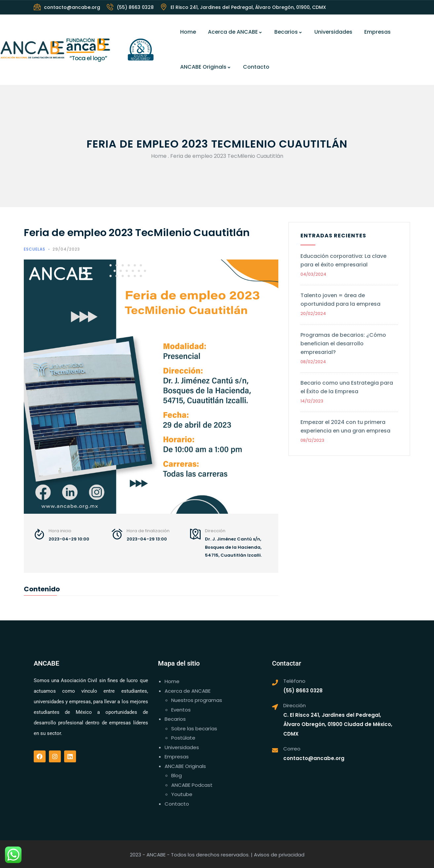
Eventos (181, 710)
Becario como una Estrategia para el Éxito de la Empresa (347, 387)
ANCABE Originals (206, 67)
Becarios (288, 32)
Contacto (256, 67)
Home (188, 32)
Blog (177, 775)
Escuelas (35, 249)
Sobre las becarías (194, 729)
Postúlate (183, 738)
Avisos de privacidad (279, 855)
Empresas (377, 32)
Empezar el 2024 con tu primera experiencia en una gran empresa (346, 426)
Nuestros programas (197, 700)
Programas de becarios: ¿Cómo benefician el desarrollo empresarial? (343, 344)
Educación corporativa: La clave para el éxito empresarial (343, 260)
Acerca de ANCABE (235, 32)
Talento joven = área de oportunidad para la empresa (340, 300)
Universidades (333, 32)
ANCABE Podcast (192, 785)
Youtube (182, 794)
